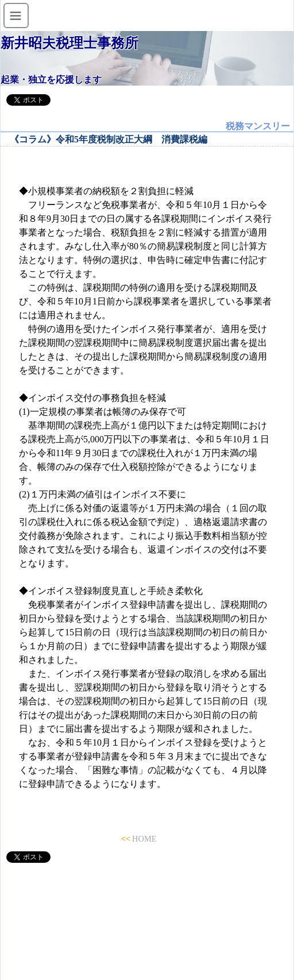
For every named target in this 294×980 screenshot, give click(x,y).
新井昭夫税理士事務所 (69, 43)
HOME (144, 839)
